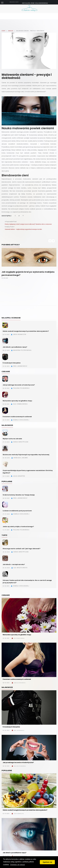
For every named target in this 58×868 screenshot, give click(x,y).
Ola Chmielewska (19, 638)
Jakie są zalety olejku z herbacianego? (18, 527)
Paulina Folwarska (20, 766)
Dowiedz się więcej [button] (17, 865)
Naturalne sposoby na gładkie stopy (17, 401)
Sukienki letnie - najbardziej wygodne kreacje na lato (23, 229)
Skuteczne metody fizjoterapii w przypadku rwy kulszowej (26, 455)
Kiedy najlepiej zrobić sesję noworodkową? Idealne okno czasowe (28, 224)
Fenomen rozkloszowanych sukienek (17, 417)
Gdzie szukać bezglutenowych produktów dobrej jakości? (26, 331)
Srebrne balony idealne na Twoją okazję (19, 495)
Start (3, 31)
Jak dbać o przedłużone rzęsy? (15, 347)
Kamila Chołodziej (20, 683)
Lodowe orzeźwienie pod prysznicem (17, 511)
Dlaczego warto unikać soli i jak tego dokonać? (22, 549)
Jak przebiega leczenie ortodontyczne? (19, 385)
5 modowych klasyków (12, 363)
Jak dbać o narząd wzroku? (14, 564)
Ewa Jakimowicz (19, 730)
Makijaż (11, 31)
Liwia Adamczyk (19, 814)
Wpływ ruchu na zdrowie (12, 439)
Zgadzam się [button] (47, 862)
